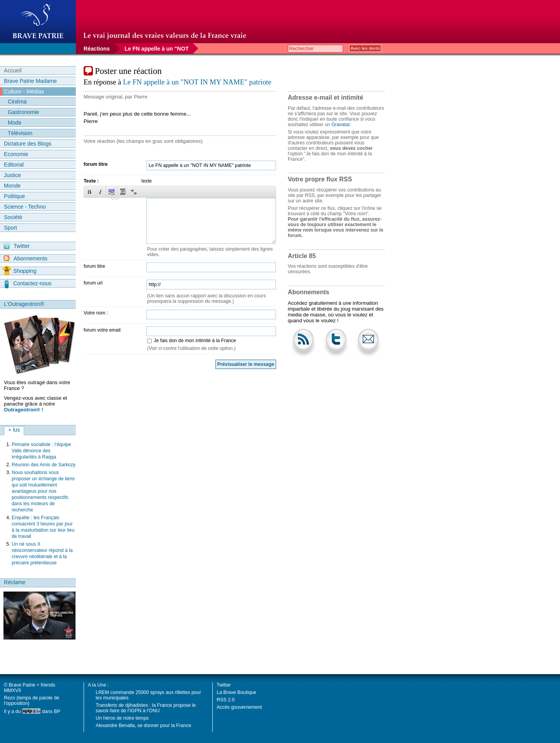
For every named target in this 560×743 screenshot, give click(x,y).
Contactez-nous (28, 283)
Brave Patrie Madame (30, 81)
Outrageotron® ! (24, 410)
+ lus (14, 430)
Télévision (20, 133)
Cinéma (17, 102)
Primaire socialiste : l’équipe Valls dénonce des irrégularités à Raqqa (41, 451)
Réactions (97, 49)
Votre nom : (96, 313)
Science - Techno (25, 207)
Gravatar (340, 125)
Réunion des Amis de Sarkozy (44, 465)
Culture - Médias (24, 91)
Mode (15, 123)
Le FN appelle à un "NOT (157, 49)
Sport (10, 228)
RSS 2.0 (226, 700)
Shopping (19, 271)
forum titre (96, 164)
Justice (12, 175)
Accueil (13, 70)
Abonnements (25, 258)
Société (13, 217)
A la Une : (98, 685)
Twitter (17, 246)
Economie (16, 154)
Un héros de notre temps (122, 718)
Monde (12, 186)
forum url (93, 283)
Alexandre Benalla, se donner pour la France (143, 725)
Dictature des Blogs (28, 144)
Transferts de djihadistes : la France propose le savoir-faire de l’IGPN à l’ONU (146, 708)
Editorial (14, 165)
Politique (14, 196)
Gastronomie (24, 112)
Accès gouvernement (239, 707)
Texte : (91, 181)
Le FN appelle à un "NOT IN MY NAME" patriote (197, 82)
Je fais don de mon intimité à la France (195, 341)
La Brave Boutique (236, 692)
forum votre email (102, 330)
